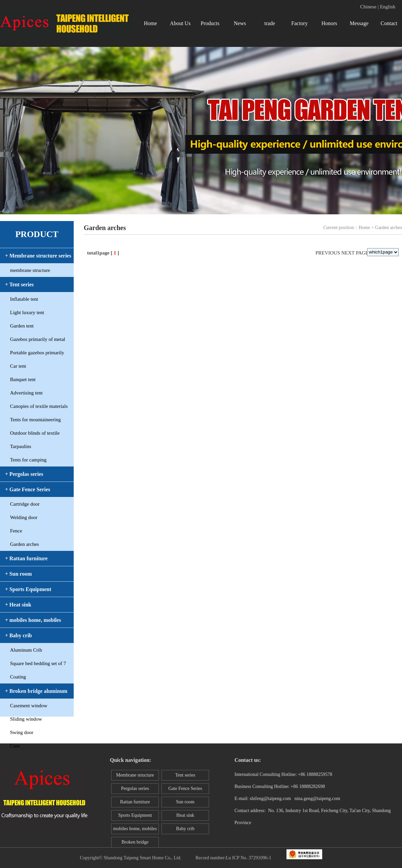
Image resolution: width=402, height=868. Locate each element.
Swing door (22, 732)
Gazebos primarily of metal (38, 339)
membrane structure (30, 270)
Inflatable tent (24, 299)
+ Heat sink (18, 605)
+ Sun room (18, 574)
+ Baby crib (18, 635)
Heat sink (185, 815)
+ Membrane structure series (38, 256)
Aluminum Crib (26, 650)
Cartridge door (25, 504)
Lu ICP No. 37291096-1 (249, 858)
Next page (355, 253)
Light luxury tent (27, 312)
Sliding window (26, 719)
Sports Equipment (135, 815)
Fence (16, 531)
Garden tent (22, 326)
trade (270, 23)
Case (15, 746)
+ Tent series (19, 284)
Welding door (24, 517)
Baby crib (185, 829)
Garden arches (24, 544)
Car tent (18, 366)
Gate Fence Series (185, 788)
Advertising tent (26, 393)
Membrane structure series (135, 777)
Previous (328, 253)
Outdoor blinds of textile (35, 433)
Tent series (185, 775)
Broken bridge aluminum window (135, 844)
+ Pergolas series (24, 474)
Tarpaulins (21, 446)
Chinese (368, 7)
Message (359, 23)
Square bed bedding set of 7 (38, 663)
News (240, 23)
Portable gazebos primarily (37, 353)
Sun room (185, 802)
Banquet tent (23, 379)
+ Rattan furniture (26, 558)
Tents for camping (28, 460)
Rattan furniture (135, 802)
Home (150, 23)
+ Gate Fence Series (28, 489)
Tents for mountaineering (35, 420)
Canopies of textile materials (39, 406)
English (388, 7)
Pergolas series (135, 788)
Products (210, 23)
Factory (300, 23)
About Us (180, 23)
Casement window (29, 706)
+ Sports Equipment (28, 589)
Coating (18, 677)
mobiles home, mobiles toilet (135, 830)
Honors (329, 23)
